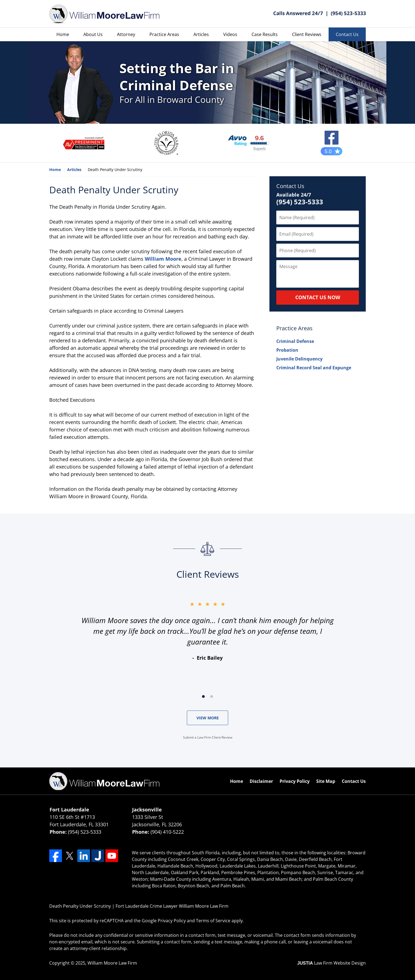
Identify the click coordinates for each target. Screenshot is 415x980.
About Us (93, 34)
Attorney (126, 34)
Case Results (265, 34)
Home (63, 34)
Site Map (326, 781)
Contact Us (347, 34)
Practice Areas (164, 34)
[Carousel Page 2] (212, 697)
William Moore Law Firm (112, 963)
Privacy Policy (295, 781)
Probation (287, 350)
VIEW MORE (208, 718)
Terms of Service (213, 921)
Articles (201, 34)
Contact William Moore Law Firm (320, 14)
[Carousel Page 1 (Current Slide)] (203, 697)
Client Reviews (307, 34)
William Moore (163, 259)
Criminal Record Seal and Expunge (314, 368)
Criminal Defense (295, 341)
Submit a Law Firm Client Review (208, 737)
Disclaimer (261, 781)
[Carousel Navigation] (207, 696)
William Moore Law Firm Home (104, 14)
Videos (230, 34)
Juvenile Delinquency (299, 359)
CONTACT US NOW (318, 297)
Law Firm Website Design (331, 963)
